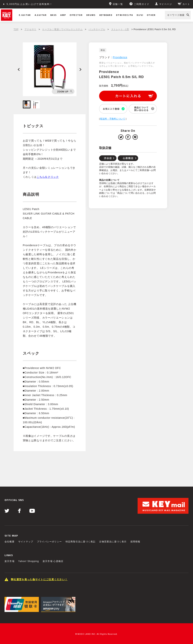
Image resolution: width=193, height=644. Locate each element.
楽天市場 (10, 561)
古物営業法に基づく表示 (113, 542)
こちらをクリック (48, 177)
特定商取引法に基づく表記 (80, 542)
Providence (120, 57)
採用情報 (135, 542)
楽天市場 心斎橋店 (53, 561)
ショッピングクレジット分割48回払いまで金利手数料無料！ (44, 4)
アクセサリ (30, 29)
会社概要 (10, 542)
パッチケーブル (97, 29)
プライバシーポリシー (49, 542)
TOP (16, 29)
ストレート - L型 (120, 29)
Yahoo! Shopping (29, 561)
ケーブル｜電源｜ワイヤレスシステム (62, 29)
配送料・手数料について (113, 119)
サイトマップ (26, 542)
